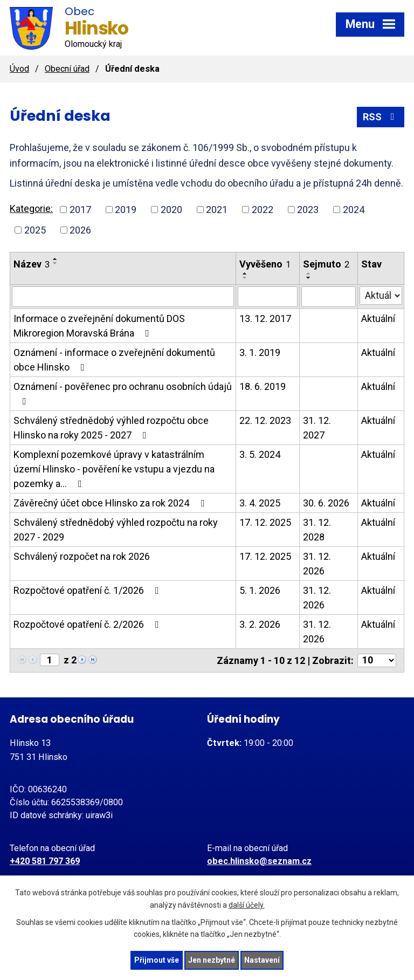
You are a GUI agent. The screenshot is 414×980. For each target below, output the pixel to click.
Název (32, 264)
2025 (35, 230)
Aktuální (378, 318)
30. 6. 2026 (326, 503)
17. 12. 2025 (265, 522)
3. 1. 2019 (260, 352)
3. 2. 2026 (260, 624)
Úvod (19, 69)
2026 (80, 230)
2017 (80, 210)
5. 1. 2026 (260, 590)
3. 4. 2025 (260, 503)
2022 (263, 210)
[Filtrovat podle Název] (123, 297)
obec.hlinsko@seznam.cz (259, 861)
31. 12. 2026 (317, 564)
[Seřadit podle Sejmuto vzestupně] (309, 273)
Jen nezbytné (212, 960)
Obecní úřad (67, 69)
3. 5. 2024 (260, 454)
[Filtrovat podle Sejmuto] (329, 297)
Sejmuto (326, 264)
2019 (126, 210)
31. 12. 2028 (317, 530)
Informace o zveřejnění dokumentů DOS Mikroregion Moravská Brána (99, 326)
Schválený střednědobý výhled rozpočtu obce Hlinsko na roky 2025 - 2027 (111, 428)
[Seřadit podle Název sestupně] (56, 263)
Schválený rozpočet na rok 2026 (82, 556)
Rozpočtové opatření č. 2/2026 (88, 624)
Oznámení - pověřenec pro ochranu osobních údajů (123, 393)
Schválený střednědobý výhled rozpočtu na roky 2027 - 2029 (116, 530)
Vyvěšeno (265, 264)
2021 (217, 210)
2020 (171, 210)
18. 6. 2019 (263, 386)
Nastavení (262, 960)
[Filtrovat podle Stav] (381, 296)
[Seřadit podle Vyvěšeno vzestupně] (245, 273)
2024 (354, 210)
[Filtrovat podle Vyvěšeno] (268, 297)
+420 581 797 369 (45, 861)
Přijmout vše (157, 960)
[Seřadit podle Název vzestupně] (56, 259)
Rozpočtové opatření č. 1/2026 (88, 590)
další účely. (247, 905)
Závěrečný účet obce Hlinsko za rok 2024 (111, 503)
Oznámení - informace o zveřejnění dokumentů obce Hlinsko (114, 360)
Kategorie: (31, 208)
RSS (381, 117)
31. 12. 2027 (317, 428)
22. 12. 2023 (265, 420)
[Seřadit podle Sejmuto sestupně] (309, 278)
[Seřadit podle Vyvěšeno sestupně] (245, 278)
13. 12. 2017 (265, 318)
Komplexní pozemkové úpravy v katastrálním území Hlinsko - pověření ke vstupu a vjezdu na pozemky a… (114, 469)
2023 (308, 210)
